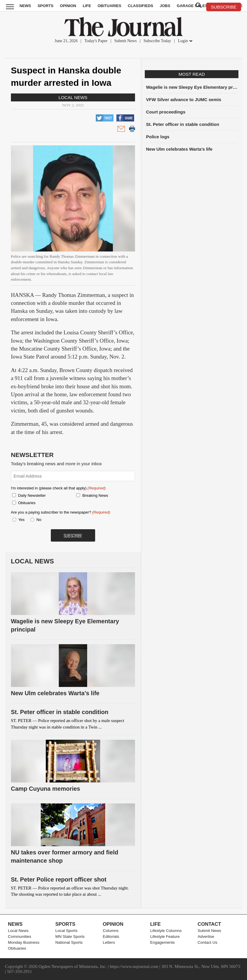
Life (87, 6)
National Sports (69, 942)
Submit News (126, 41)
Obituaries (109, 6)
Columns (111, 931)
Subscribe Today (157, 41)
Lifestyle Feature (165, 937)
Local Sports (66, 931)
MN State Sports (70, 937)
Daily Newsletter (32, 495)
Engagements (162, 942)
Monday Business (24, 942)
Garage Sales (192, 6)
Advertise (206, 937)
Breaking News (95, 495)
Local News (73, 97)
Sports (45, 6)
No (39, 520)
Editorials (111, 937)
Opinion (68, 6)
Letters (109, 942)
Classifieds (141, 6)
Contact (209, 924)
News (25, 6)
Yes (20, 520)
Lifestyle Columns (166, 931)
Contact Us (208, 942)
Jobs (165, 6)
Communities (20, 937)
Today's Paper (96, 41)
